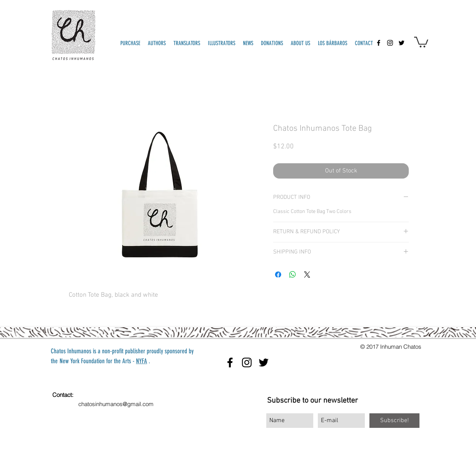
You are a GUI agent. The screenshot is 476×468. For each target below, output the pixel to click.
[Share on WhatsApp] (293, 275)
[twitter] (402, 43)
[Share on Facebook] (278, 275)
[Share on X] (307, 275)
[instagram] (390, 43)
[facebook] (379, 43)
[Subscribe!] (394, 421)
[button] (421, 41)
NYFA (142, 361)
